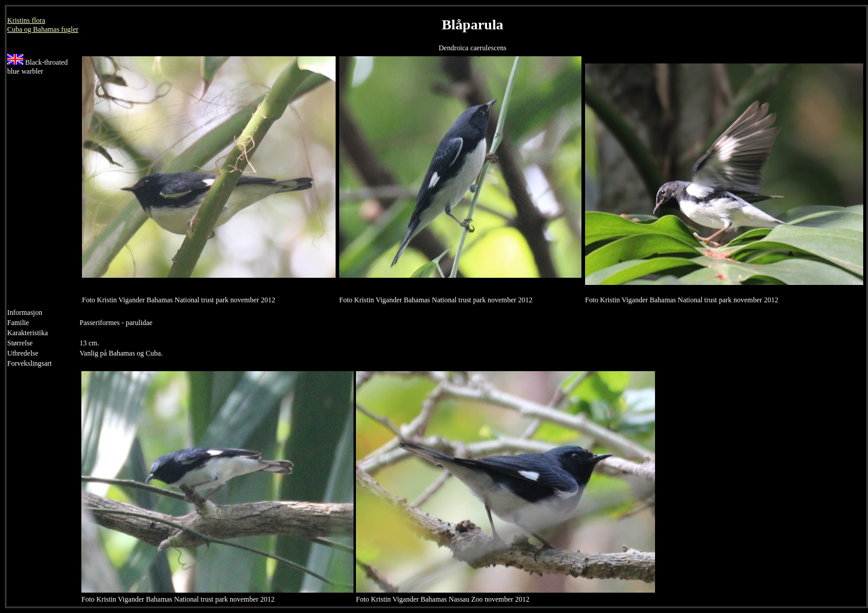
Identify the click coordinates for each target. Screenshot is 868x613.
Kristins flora (26, 20)
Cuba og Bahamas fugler (43, 29)
